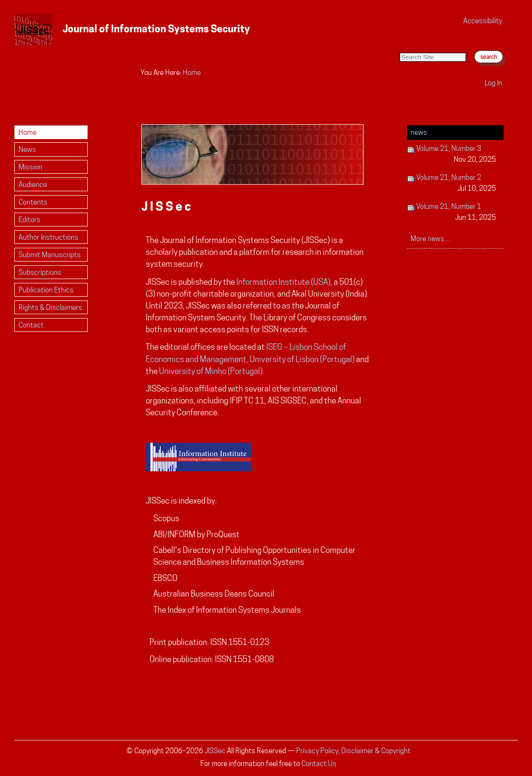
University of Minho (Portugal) (211, 371)
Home (192, 72)
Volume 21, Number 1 (452, 212)
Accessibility (483, 21)
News (419, 132)
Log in (493, 83)
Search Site (399, 43)
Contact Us (319, 763)
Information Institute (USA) (283, 282)
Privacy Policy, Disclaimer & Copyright (353, 751)
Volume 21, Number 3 (452, 154)
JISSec (215, 751)
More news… (431, 238)
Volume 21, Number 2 (452, 183)
